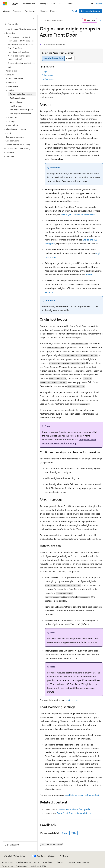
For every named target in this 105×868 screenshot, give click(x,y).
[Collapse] (33, 18)
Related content (49, 79)
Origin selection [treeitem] (16, 102)
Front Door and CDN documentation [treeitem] (21, 29)
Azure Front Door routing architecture (75, 813)
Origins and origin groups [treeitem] (21, 94)
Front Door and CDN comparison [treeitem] (22, 41)
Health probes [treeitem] (16, 106)
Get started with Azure (91, 11)
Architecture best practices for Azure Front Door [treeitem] (20, 46)
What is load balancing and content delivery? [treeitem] (19, 57)
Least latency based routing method (82, 795)
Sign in (99, 3)
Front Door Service (55, 20)
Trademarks (21, 866)
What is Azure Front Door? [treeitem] (19, 37)
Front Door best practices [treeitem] (18, 52)
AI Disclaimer (8, 862)
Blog (36, 862)
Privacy (59, 862)
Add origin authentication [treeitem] (21, 114)
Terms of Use (8, 866)
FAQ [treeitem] (9, 67)
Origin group (47, 75)
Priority (89, 275)
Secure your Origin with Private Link (78, 215)
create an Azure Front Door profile (74, 809)
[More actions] (100, 20)
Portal (74, 11)
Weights (49, 292)
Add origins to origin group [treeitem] (21, 110)
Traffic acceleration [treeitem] (18, 98)
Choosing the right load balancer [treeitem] (21, 63)
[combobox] (19, 24)
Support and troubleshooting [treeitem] (18, 145)
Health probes (72, 700)
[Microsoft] (5, 4)
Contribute (48, 862)
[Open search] (92, 4)
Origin (45, 72)
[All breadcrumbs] (42, 20)
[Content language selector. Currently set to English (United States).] (15, 856)
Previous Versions (24, 862)
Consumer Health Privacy (77, 862)
